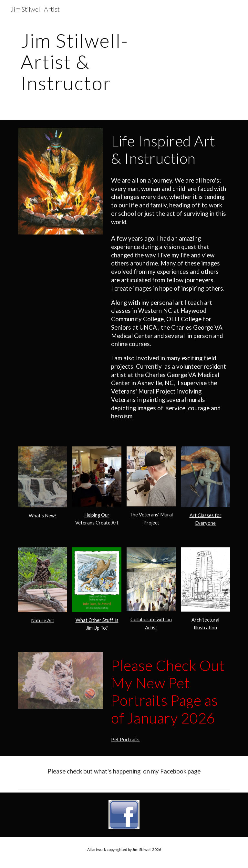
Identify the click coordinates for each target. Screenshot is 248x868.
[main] (88, 65)
